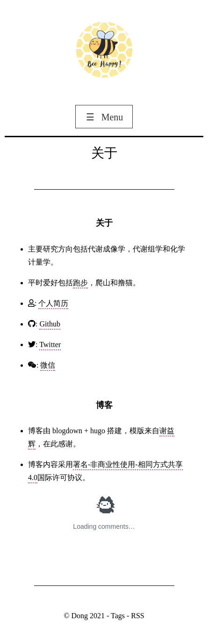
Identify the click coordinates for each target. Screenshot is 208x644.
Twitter (50, 344)
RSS (137, 616)
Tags (118, 616)
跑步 (80, 283)
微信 (48, 365)
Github (50, 324)
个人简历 (53, 303)
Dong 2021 (89, 616)
